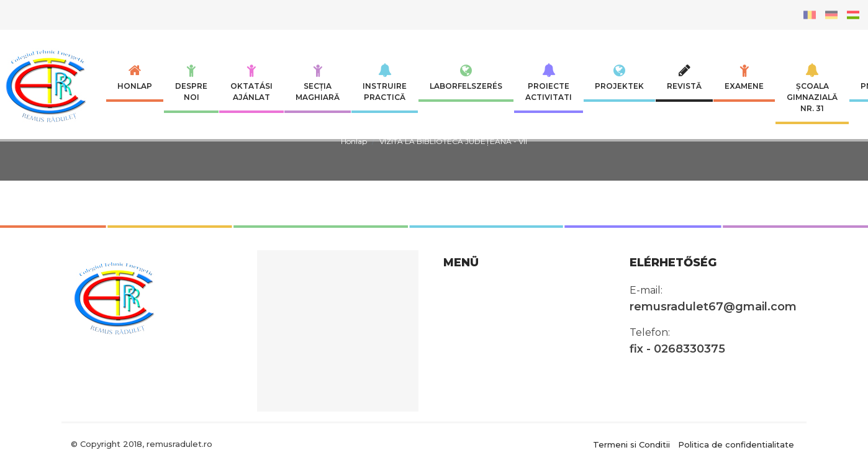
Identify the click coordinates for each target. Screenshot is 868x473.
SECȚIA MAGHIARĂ (318, 83)
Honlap (135, 77)
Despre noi (191, 83)
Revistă (684, 77)
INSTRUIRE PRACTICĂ (385, 83)
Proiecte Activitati (549, 83)
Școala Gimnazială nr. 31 (812, 88)
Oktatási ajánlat (251, 83)
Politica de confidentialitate (736, 444)
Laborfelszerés (466, 77)
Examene (744, 77)
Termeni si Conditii (631, 444)
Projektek (619, 77)
